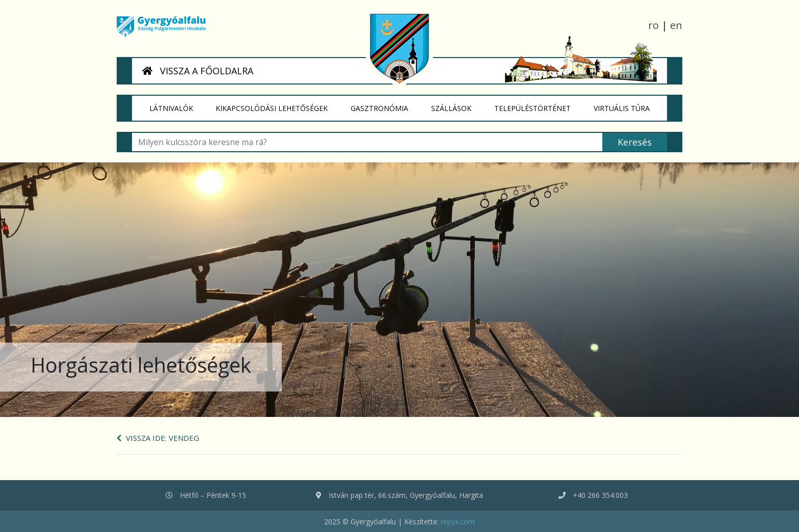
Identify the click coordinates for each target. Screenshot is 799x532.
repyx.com (458, 522)
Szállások (457, 104)
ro (654, 25)
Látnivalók (177, 104)
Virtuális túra (627, 104)
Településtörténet (538, 104)
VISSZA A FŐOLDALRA (198, 71)
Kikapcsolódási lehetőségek (278, 104)
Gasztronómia (385, 104)
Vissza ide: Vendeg (158, 438)
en (676, 25)
